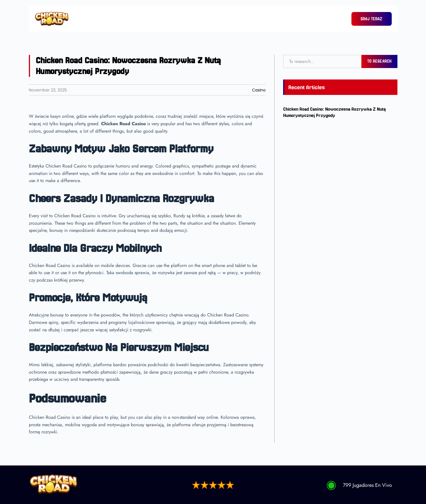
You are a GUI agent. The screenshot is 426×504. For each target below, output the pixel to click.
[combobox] (322, 61)
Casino (259, 90)
